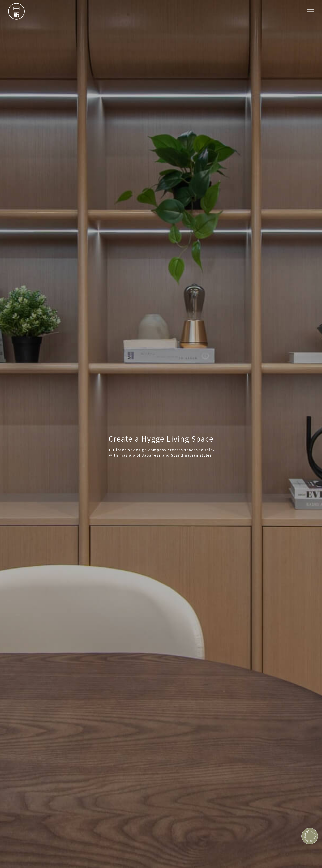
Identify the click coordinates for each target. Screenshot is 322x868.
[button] (310, 11)
